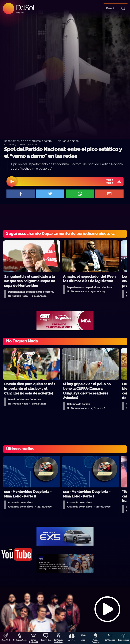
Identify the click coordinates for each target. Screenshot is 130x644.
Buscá (110, 8)
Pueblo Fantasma (96, 641)
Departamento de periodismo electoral (28, 141)
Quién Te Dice (46, 640)
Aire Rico (72, 640)
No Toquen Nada (20, 640)
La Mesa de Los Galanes (59, 641)
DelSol (25, 7)
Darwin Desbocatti (33, 641)
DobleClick (6, 640)
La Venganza (110, 640)
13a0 (83, 640)
